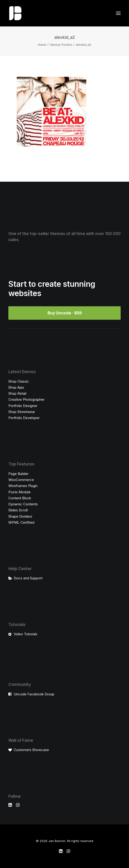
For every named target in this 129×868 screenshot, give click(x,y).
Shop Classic (19, 381)
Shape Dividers (20, 516)
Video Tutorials (26, 634)
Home (42, 45)
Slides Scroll (18, 510)
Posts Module (19, 492)
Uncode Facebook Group (34, 694)
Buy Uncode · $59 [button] (65, 313)
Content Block (20, 498)
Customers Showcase (31, 750)
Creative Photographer (26, 399)
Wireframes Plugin (23, 486)
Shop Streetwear (22, 412)
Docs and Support (28, 578)
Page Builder (18, 474)
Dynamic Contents (23, 504)
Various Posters (61, 45)
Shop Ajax (16, 387)
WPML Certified (21, 522)
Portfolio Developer (24, 418)
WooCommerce (21, 480)
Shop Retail (17, 393)
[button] (118, 13)
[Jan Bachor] (15, 13)
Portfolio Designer (23, 406)
